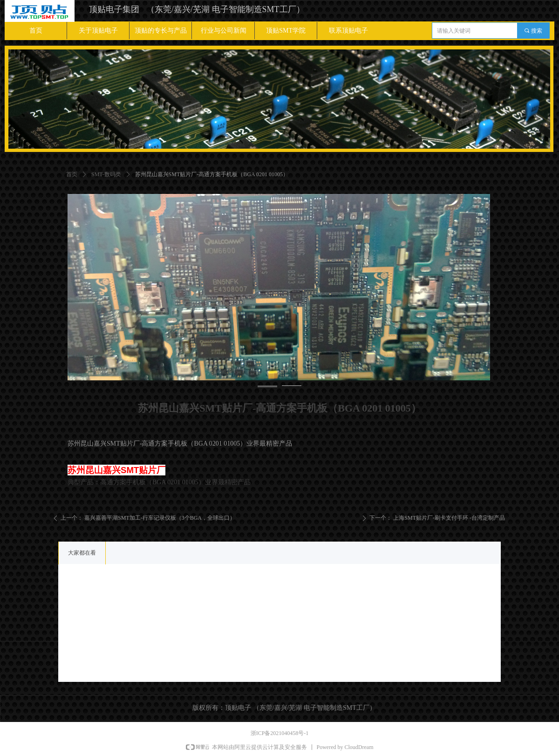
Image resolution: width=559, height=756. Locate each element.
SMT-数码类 (106, 174)
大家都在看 (82, 553)
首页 (72, 174)
